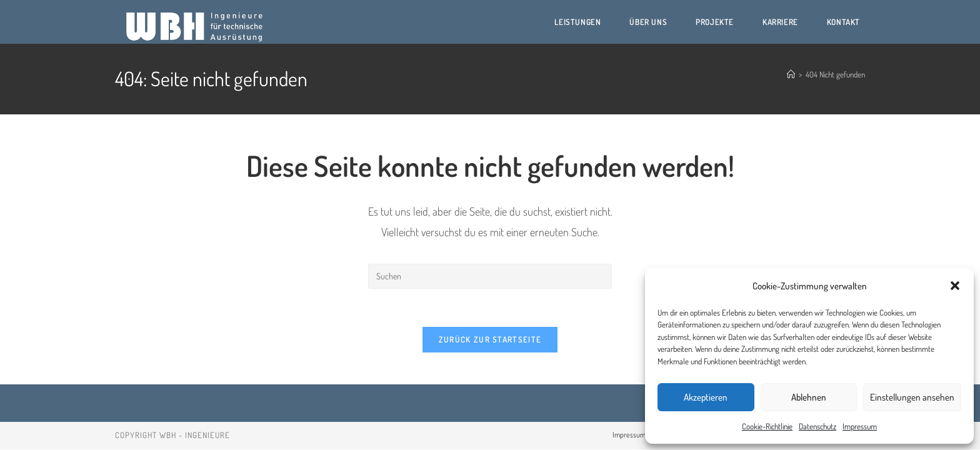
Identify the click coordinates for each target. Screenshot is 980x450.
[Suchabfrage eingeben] (490, 276)
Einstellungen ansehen (912, 397)
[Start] (791, 74)
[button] (955, 286)
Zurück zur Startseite (490, 339)
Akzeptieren (706, 397)
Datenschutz (817, 426)
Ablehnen (809, 397)
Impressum (860, 426)
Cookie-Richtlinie (767, 426)
